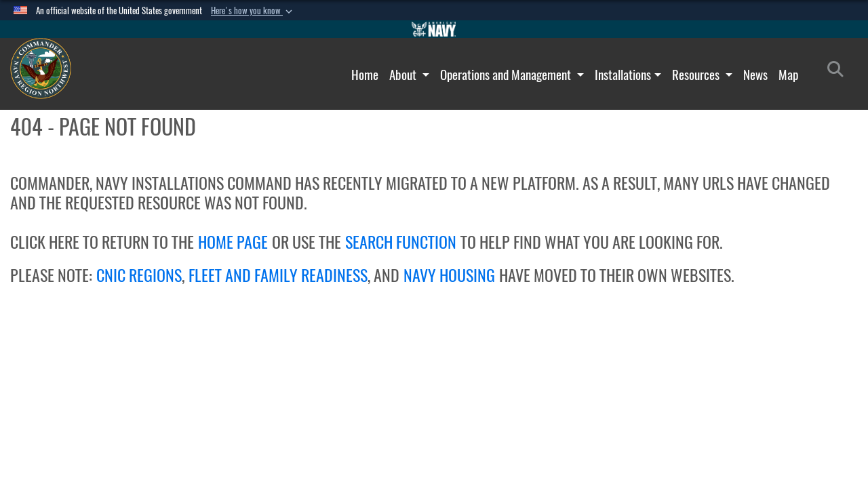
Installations (623, 75)
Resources (697, 75)
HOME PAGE (233, 242)
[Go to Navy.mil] (434, 29)
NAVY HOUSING (449, 275)
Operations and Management (507, 75)
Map (788, 75)
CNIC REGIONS (139, 275)
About (404, 75)
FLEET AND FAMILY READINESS (278, 275)
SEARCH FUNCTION (401, 242)
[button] (253, 11)
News (755, 75)
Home (365, 75)
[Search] (839, 72)
